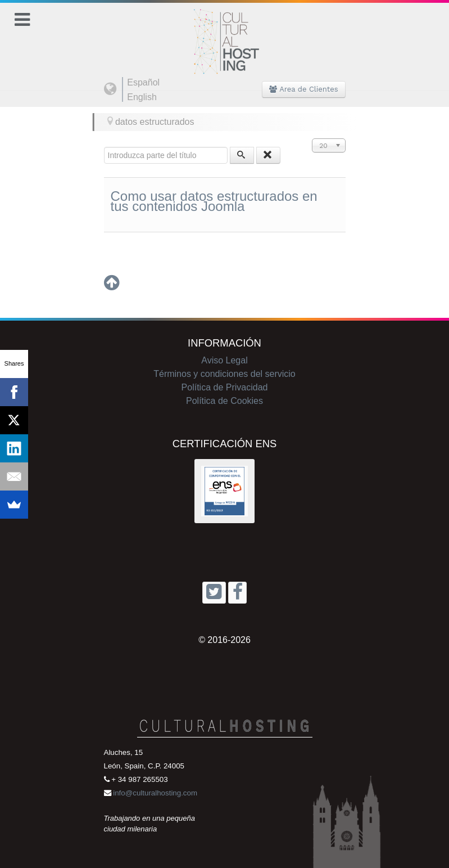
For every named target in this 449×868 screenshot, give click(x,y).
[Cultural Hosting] (225, 35)
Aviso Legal (224, 360)
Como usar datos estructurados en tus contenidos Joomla (214, 201)
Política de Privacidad (225, 387)
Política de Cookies (224, 401)
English (142, 97)
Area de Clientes (303, 89)
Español (143, 82)
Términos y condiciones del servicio (224, 374)
